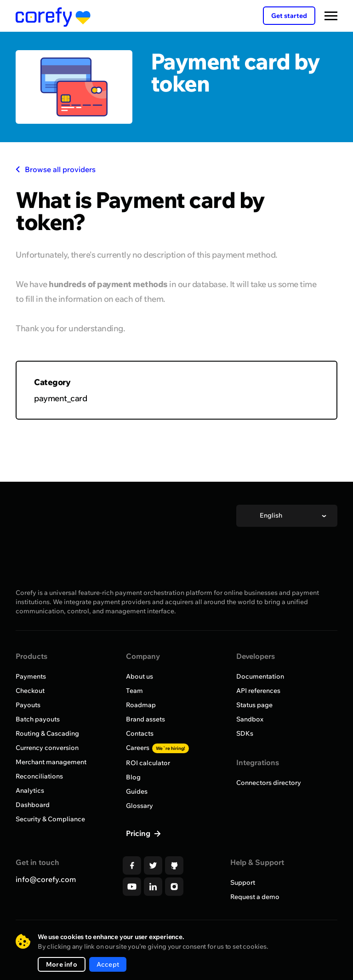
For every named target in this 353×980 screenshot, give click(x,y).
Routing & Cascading (47, 733)
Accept (108, 964)
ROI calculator (148, 763)
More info (62, 964)
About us (139, 676)
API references (258, 691)
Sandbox (250, 719)
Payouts (28, 705)
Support (243, 882)
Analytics (30, 790)
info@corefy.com (46, 879)
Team (134, 691)
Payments (31, 676)
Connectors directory (269, 783)
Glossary (139, 806)
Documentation (260, 676)
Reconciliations (39, 776)
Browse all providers (56, 169)
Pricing (139, 833)
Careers (157, 748)
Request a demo (255, 897)
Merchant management (51, 762)
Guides (137, 791)
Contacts (140, 733)
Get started (289, 16)
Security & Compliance (50, 819)
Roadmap (141, 705)
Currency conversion (47, 748)
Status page (254, 705)
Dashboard (33, 805)
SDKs (245, 733)
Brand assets (145, 719)
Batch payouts (38, 719)
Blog (133, 777)
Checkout (30, 691)
